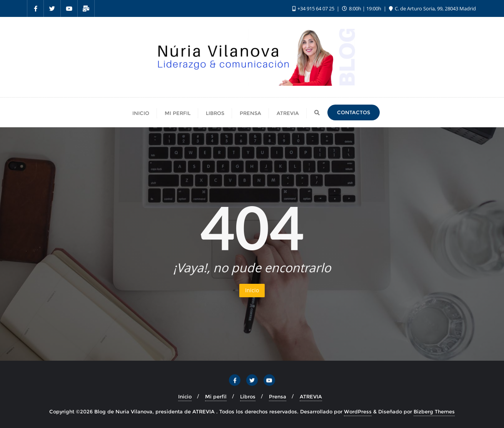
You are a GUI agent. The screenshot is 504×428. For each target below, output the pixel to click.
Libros (248, 396)
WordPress (358, 411)
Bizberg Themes (434, 411)
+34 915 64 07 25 (314, 8)
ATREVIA (311, 396)
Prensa (278, 396)
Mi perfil (216, 396)
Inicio (252, 290)
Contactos (354, 112)
